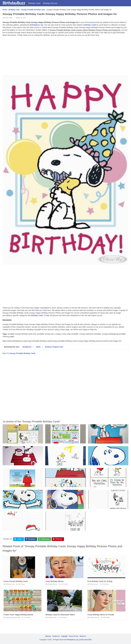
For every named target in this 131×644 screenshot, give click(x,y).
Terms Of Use (73, 636)
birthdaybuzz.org (37, 25)
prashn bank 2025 (85, 640)
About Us (83, 636)
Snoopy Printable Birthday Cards (22, 353)
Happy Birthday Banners (12, 617)
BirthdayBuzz (14, 3)
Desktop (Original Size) (54, 347)
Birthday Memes (51, 584)
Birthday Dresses (50, 3)
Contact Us (56, 636)
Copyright (64, 636)
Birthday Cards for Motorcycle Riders (60, 615)
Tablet (38, 347)
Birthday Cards (34, 3)
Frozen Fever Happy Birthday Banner (18, 615)
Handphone (27, 347)
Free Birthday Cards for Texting (100, 581)
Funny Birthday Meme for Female (101, 615)
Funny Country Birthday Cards (16, 581)
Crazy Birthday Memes (55, 581)
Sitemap (48, 636)
